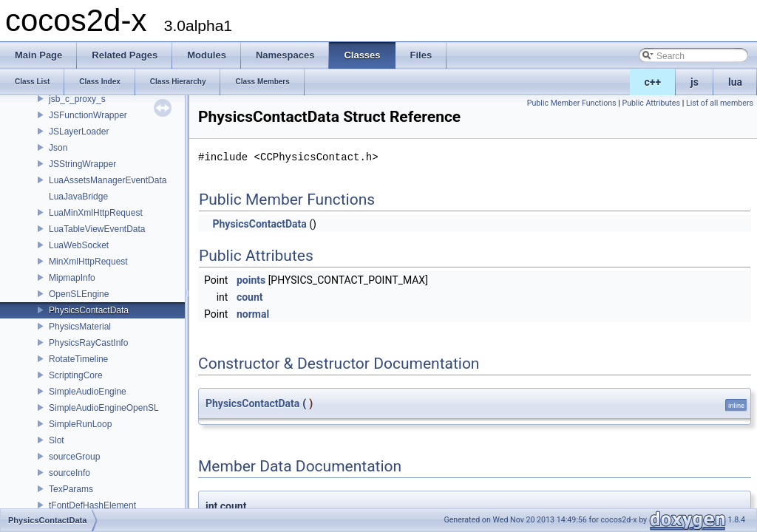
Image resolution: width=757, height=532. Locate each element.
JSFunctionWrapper (88, 115)
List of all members (720, 103)
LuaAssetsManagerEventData (108, 180)
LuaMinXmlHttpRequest (96, 213)
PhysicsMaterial (80, 327)
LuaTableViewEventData (97, 229)
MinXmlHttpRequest (88, 262)
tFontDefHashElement (92, 505)
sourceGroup (74, 457)
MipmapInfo (72, 278)
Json (58, 148)
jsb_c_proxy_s (77, 99)
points (251, 280)
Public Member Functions (572, 103)
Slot (57, 440)
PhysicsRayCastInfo (88, 343)
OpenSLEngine (79, 294)
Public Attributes (651, 103)
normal (253, 314)
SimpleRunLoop (80, 424)
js (695, 82)
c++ (653, 82)
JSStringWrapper (82, 164)
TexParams (71, 489)
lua (735, 82)
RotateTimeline (78, 359)
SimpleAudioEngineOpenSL (104, 408)
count (250, 297)
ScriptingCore (76, 375)
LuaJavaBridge (78, 197)
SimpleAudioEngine (88, 392)
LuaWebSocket (79, 245)
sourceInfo (69, 473)
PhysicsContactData (89, 310)
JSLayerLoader (79, 132)
